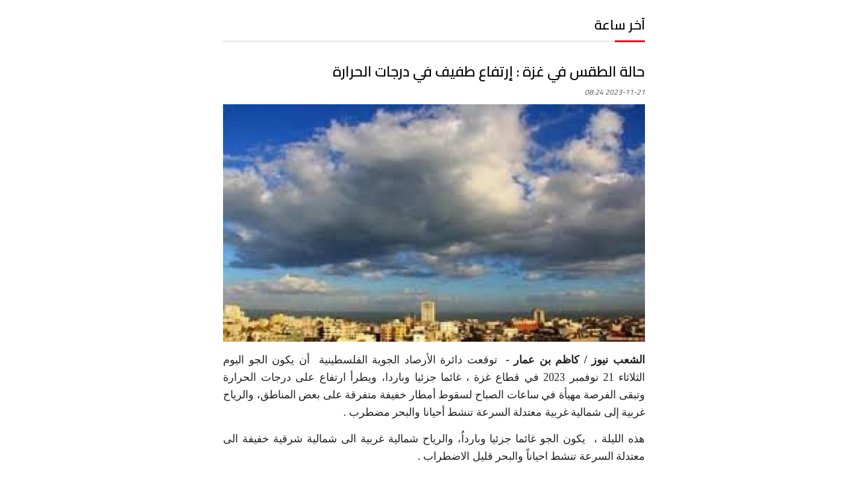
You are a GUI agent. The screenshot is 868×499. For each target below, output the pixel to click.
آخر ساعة (620, 25)
